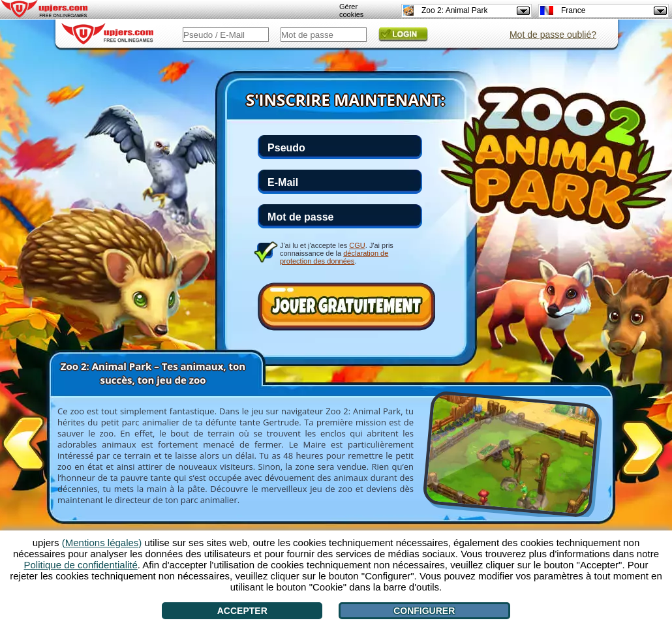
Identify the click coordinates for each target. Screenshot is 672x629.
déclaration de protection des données (334, 257)
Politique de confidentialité (81, 565)
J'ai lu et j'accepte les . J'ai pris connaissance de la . (337, 253)
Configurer (424, 611)
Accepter (242, 611)
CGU (357, 245)
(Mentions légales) (102, 543)
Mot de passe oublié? (553, 35)
